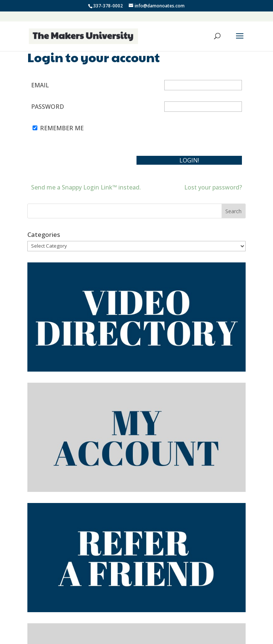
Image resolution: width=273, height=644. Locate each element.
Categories (44, 234)
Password (48, 107)
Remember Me (62, 128)
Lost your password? (213, 187)
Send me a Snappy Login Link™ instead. (86, 187)
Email (40, 85)
